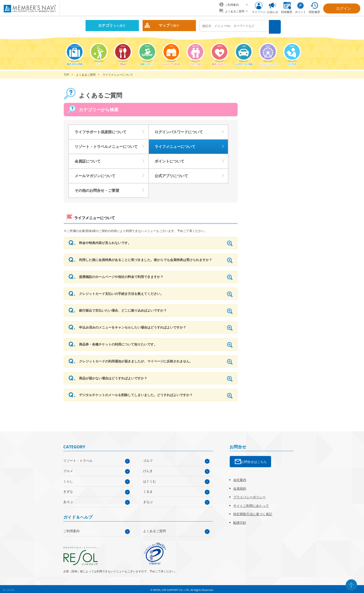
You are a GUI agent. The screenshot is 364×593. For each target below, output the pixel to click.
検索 (276, 26)
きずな (68, 489)
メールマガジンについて (95, 174)
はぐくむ (150, 479)
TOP (66, 73)
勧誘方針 (240, 520)
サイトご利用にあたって (251, 503)
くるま (148, 489)
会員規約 (240, 486)
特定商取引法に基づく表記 (253, 512)
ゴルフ (148, 459)
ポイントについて (169, 159)
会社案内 (240, 478)
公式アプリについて (171, 174)
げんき (148, 469)
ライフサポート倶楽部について (101, 130)
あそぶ (68, 500)
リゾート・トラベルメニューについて (106, 144)
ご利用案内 (71, 529)
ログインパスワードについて (179, 130)
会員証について (88, 159)
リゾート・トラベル (78, 459)
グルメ (68, 469)
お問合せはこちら (254, 460)
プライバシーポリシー (249, 495)
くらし (68, 479)
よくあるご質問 (86, 73)
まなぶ (148, 500)
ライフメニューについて (175, 144)
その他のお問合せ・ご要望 (97, 188)
